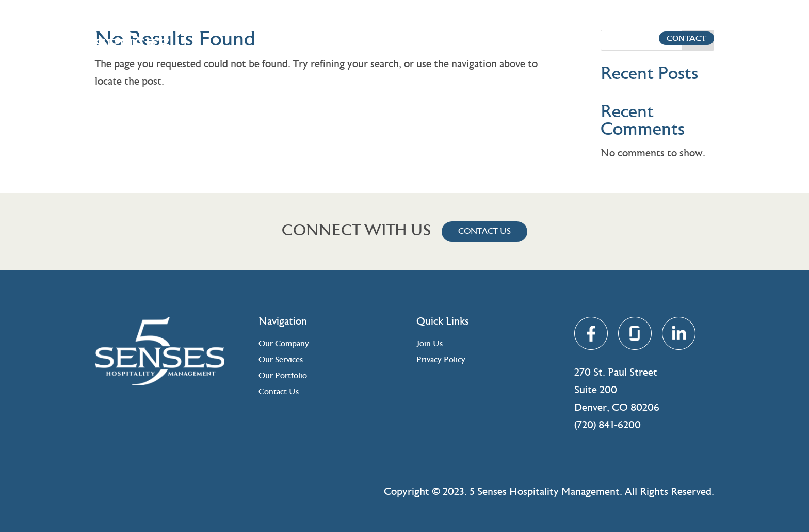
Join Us (430, 344)
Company (499, 38)
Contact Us (484, 232)
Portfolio (603, 38)
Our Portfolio (283, 376)
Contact (661, 38)
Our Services (281, 360)
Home (457, 38)
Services (550, 38)
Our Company (284, 344)
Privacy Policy (441, 360)
